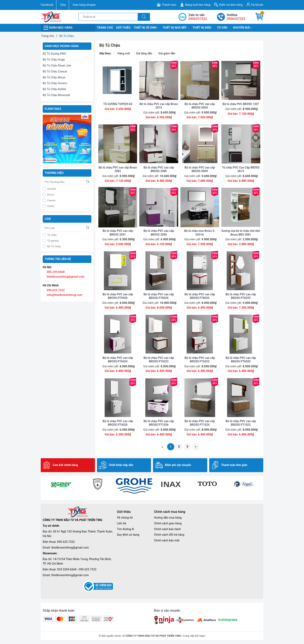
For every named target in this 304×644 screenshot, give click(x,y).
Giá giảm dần (165, 53)
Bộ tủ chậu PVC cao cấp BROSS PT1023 (241, 423)
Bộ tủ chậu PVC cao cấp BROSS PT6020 (241, 360)
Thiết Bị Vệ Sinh (147, 28)
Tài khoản (255, 4)
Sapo (202, 636)
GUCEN (51, 189)
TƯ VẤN (223, 28)
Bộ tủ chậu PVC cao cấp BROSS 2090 (159, 233)
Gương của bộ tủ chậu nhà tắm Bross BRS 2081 (241, 233)
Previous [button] (43, 488)
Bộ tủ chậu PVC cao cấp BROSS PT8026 (159, 296)
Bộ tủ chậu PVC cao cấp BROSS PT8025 (200, 296)
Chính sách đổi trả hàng (169, 535)
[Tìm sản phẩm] (108, 17)
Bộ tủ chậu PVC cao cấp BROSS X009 (200, 169)
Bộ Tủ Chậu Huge (54, 60)
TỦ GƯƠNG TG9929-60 (118, 104)
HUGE (50, 206)
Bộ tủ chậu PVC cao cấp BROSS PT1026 (159, 423)
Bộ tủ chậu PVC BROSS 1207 (241, 104)
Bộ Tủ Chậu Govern (55, 83)
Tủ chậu (52, 235)
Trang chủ (105, 28)
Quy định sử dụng (128, 535)
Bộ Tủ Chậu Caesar (55, 71)
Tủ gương (52, 241)
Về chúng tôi (125, 518)
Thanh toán (169, 5)
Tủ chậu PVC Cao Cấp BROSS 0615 (241, 169)
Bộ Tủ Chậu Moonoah (56, 95)
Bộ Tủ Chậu (54, 246)
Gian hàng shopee (84, 5)
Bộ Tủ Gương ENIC (55, 54)
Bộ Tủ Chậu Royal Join (57, 65)
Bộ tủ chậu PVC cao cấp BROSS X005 (200, 106)
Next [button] (261, 488)
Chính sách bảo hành (167, 529)
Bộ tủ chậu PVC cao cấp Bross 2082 (118, 169)
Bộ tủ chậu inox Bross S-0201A (200, 233)
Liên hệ (121, 523)
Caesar (51, 200)
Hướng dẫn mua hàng (168, 518)
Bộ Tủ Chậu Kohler (55, 89)
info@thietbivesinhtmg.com (65, 295)
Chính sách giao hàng (168, 523)
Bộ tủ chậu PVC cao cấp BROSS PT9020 (118, 296)
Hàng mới (122, 53)
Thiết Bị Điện (203, 28)
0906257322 (236, 19)
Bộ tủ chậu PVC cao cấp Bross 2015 (159, 106)
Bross (50, 195)
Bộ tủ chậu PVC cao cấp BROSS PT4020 (118, 423)
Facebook (47, 5)
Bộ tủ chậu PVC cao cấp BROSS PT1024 (200, 423)
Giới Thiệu (123, 28)
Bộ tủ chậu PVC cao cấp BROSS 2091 (118, 233)
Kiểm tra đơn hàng (231, 5)
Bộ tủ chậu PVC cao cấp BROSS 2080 (159, 169)
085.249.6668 (56, 272)
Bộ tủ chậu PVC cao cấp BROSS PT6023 (159, 360)
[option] (61, 484)
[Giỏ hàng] (259, 17)
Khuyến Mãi (243, 28)
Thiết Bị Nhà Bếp (176, 28)
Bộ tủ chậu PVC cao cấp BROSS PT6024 (118, 360)
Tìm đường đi (125, 529)
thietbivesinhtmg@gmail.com (66, 277)
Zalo (63, 5)
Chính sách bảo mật (167, 540)
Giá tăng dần (142, 53)
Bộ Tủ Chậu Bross (54, 77)
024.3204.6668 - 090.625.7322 (77, 569)
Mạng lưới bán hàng (198, 5)
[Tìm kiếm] (144, 17)
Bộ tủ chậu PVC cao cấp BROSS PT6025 (241, 296)
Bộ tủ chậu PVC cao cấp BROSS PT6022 (200, 360)
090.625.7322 (56, 290)
